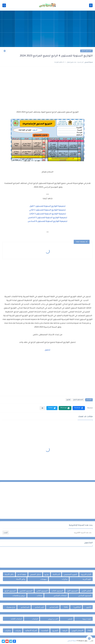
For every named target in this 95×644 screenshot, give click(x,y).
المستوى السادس (85, 595)
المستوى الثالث (57, 591)
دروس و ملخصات (19, 595)
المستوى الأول (72, 591)
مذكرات (65, 579)
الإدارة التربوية (86, 574)
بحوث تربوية (87, 619)
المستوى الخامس (26, 591)
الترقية (65, 630)
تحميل (47, 350)
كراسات (35, 619)
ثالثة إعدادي (54, 607)
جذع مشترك (11, 607)
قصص (70, 619)
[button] (79, 408)
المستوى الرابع (86, 51)
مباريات (18, 630)
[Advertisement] (47, 29)
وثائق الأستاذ (21, 579)
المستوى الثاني (42, 591)
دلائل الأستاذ (9, 574)
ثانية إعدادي (25, 607)
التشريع (55, 630)
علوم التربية (87, 579)
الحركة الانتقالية (31, 630)
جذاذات (39, 595)
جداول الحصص (35, 574)
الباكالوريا (77, 607)
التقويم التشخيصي (70, 574)
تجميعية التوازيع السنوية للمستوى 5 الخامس (48, 218)
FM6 (89, 630)
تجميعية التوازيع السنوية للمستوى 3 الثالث (48, 214)
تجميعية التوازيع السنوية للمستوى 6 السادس (48, 221)
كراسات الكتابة (16, 619)
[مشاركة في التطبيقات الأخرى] (42, 408)
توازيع (69, 400)
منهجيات (44, 579)
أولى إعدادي (39, 607)
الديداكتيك (56, 574)
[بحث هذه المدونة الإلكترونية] (51, 533)
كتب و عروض (53, 619)
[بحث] (4, 5)
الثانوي (89, 607)
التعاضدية (45, 630)
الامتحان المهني (77, 630)
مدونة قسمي (72, 641)
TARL (66, 607)
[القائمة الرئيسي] (91, 5)
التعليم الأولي (86, 591)
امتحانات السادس (60, 595)
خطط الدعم (22, 574)
